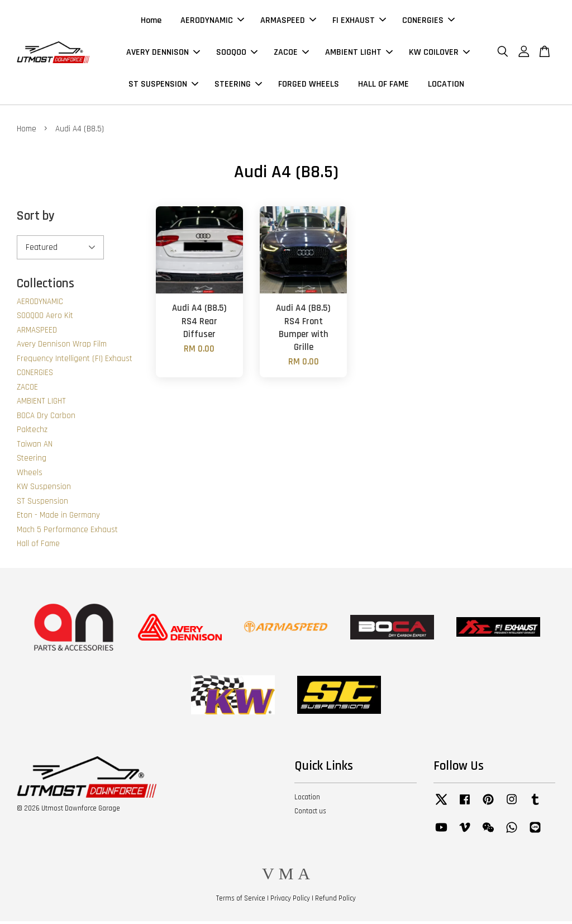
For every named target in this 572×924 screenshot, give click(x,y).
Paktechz (32, 432)
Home (151, 22)
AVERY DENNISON (163, 53)
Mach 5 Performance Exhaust (67, 532)
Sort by (36, 218)
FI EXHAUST (359, 22)
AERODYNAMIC (212, 22)
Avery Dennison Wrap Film (62, 346)
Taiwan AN (35, 446)
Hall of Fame (38, 546)
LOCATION (446, 85)
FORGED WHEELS (309, 85)
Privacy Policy (290, 901)
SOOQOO (237, 53)
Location (307, 799)
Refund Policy (335, 901)
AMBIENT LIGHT (359, 53)
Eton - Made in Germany (58, 517)
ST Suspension (42, 503)
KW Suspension (44, 489)
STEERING (238, 85)
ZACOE (291, 53)
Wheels (30, 475)
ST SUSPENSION (163, 85)
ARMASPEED (288, 22)
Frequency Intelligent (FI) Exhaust (75, 361)
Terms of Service (241, 901)
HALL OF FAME (383, 85)
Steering (32, 460)
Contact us (310, 813)
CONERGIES (428, 22)
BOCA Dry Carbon (46, 418)
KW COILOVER (439, 53)
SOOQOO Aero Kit (45, 318)
